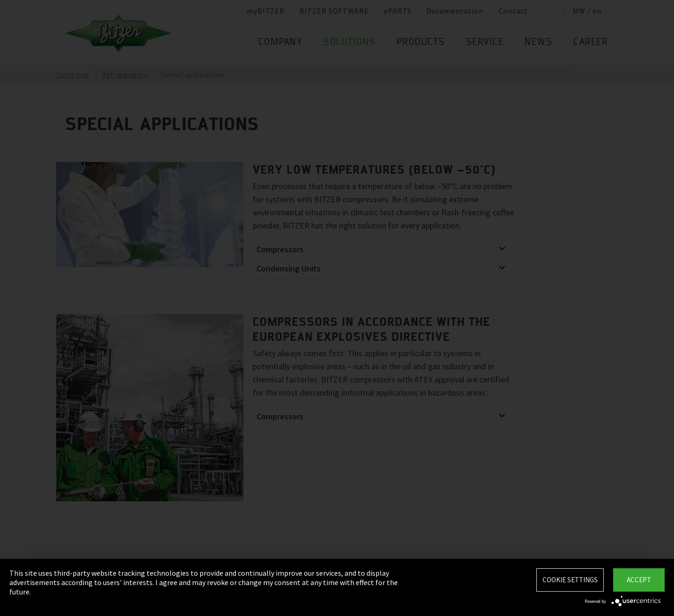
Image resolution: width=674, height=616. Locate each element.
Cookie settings (570, 580)
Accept (639, 580)
